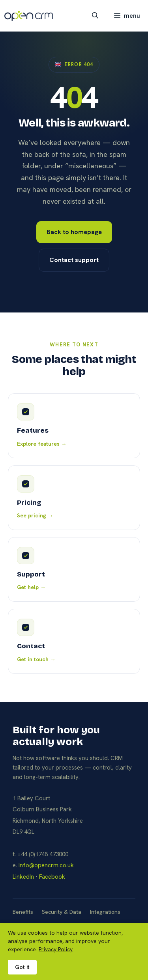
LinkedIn (23, 877)
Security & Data (62, 912)
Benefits (23, 912)
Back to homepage (74, 232)
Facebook (52, 877)
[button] (95, 16)
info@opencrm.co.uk (46, 865)
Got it (22, 967)
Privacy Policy (56, 949)
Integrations (105, 912)
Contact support (74, 260)
